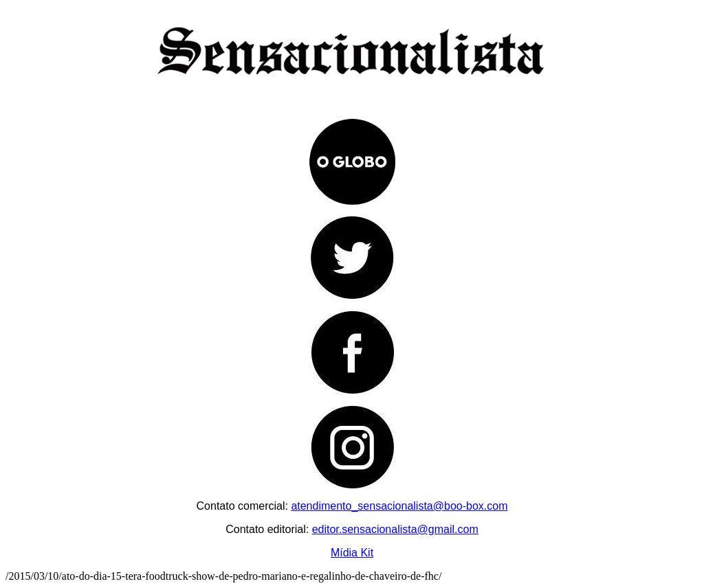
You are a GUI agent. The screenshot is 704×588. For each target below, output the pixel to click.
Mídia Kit (352, 553)
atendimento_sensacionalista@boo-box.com (399, 506)
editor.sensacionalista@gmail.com (395, 529)
